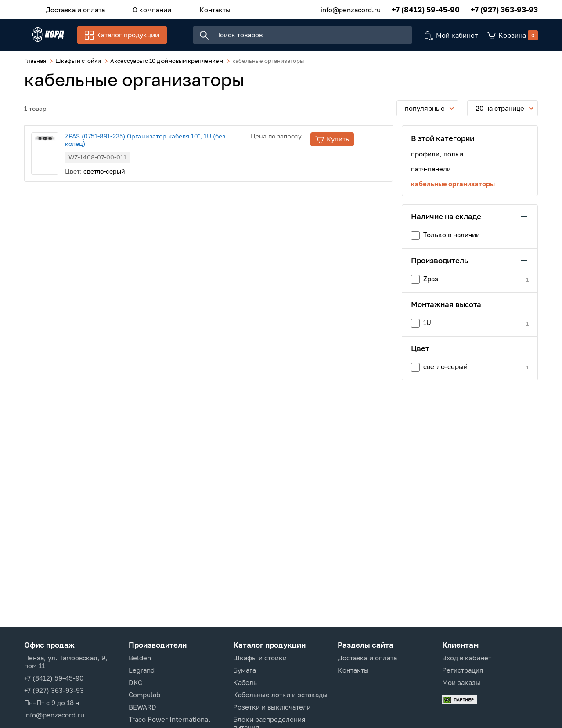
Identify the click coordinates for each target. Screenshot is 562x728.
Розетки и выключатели (272, 707)
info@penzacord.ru (351, 8)
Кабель (245, 682)
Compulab (144, 695)
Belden (140, 658)
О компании (139, 8)
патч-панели (431, 173)
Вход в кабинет (467, 658)
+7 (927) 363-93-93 (504, 9)
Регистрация (463, 670)
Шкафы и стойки (260, 658)
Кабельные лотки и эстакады (280, 695)
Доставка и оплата (71, 8)
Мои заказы (461, 682)
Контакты (193, 8)
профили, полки (437, 158)
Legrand (142, 670)
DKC (135, 682)
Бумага (245, 670)
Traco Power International (169, 719)
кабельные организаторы (453, 188)
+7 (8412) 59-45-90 (426, 9)
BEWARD (142, 707)
